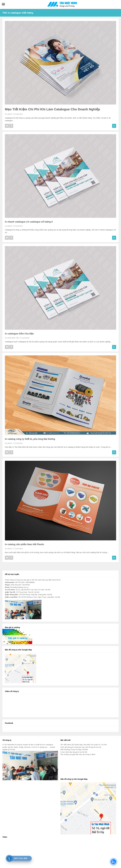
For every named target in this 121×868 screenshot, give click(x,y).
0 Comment (18, 114)
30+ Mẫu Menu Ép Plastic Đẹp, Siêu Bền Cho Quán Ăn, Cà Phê (84, 745)
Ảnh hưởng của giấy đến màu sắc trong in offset (78, 754)
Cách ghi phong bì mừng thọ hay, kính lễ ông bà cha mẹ (81, 747)
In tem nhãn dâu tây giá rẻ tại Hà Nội (74, 752)
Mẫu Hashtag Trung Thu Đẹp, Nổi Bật (74, 750)
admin (10, 114)
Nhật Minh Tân (13, 338)
